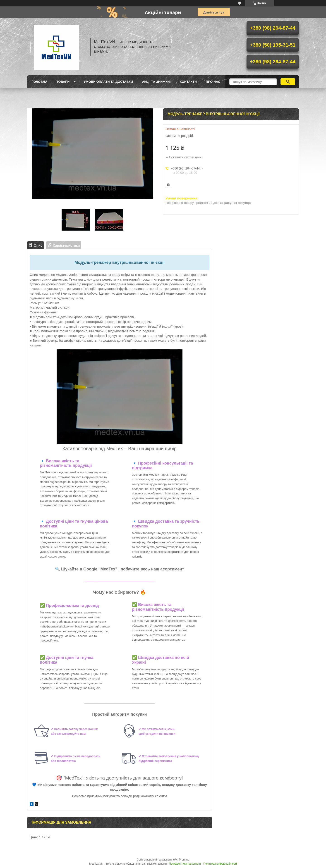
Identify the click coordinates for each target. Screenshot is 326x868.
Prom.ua (184, 860)
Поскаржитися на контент (185, 864)
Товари (63, 82)
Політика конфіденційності (220, 864)
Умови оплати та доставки (108, 82)
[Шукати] (288, 82)
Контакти (188, 82)
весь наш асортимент (162, 569)
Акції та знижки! (156, 82)
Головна (40, 82)
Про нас (213, 82)
